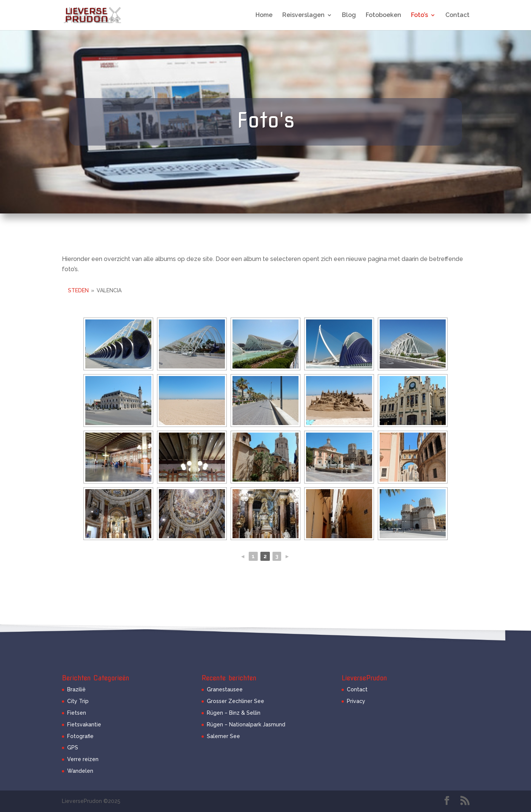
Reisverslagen (303, 15)
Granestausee (225, 689)
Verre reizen (83, 759)
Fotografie (80, 736)
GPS (73, 748)
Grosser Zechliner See (235, 701)
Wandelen (80, 771)
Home (264, 15)
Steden (78, 290)
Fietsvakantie (84, 725)
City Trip (78, 701)
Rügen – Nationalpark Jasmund (246, 725)
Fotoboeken (383, 15)
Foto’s (419, 15)
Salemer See (223, 736)
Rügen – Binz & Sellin (234, 713)
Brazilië (76, 689)
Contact (457, 15)
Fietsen (77, 713)
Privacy (356, 701)
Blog (349, 15)
